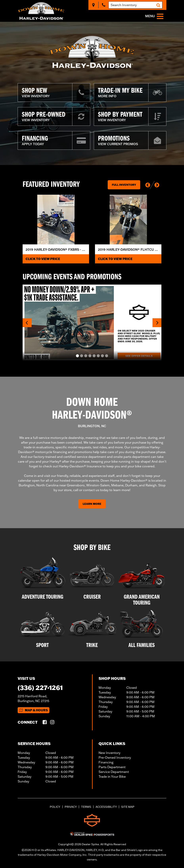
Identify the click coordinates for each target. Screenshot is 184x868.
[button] (148, 185)
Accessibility (106, 807)
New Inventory (109, 753)
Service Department (114, 772)
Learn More (92, 504)
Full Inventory (124, 185)
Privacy (71, 807)
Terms (86, 807)
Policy (55, 807)
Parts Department (112, 767)
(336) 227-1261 (40, 687)
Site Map (128, 807)
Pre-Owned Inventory (115, 757)
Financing (106, 762)
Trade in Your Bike (112, 777)
